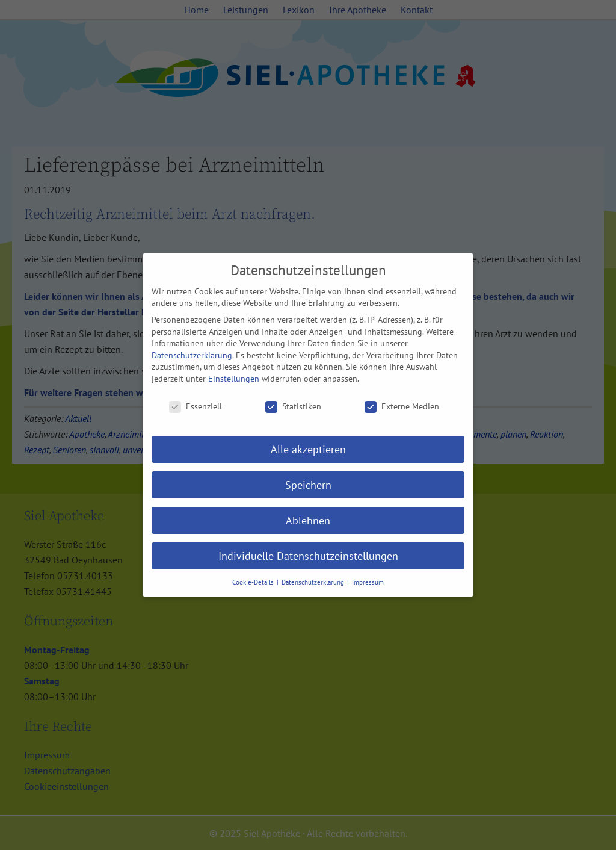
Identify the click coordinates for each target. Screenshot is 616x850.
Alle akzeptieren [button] (308, 449)
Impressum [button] (368, 582)
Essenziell (196, 407)
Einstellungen (234, 379)
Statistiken (293, 407)
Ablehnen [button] (308, 520)
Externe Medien (402, 407)
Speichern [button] (308, 485)
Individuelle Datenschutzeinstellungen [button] (308, 556)
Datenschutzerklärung (192, 355)
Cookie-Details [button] (254, 582)
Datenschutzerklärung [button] (314, 582)
